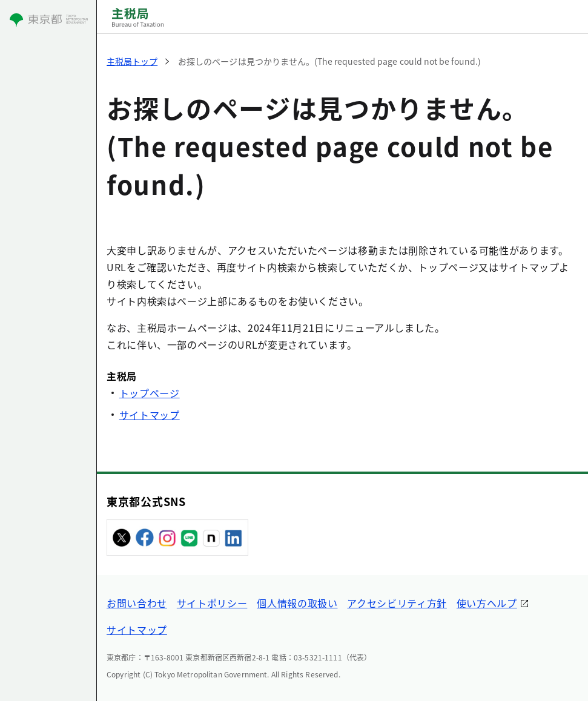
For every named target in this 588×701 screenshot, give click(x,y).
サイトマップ (150, 415)
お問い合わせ (137, 603)
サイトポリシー (212, 603)
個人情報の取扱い (297, 603)
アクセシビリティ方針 (397, 603)
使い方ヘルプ (487, 603)
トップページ (150, 393)
